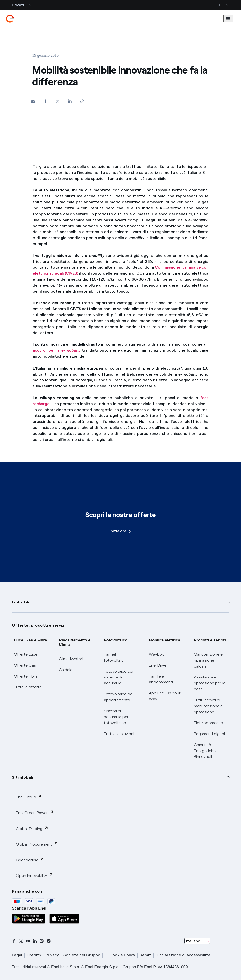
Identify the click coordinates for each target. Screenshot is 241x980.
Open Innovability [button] (35, 875)
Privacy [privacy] (52, 955)
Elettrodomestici (209, 723)
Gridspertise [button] (30, 860)
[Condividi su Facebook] (45, 101)
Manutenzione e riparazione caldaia (208, 660)
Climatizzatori (71, 659)
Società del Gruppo (82, 955)
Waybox (156, 654)
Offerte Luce (26, 654)
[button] (33, 101)
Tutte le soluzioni (119, 734)
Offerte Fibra (26, 676)
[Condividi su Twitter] (58, 101)
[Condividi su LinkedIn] (70, 101)
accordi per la (56, 350)
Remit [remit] (145, 955)
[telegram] (49, 941)
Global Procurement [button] (37, 844)
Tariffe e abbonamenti (161, 679)
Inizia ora (120, 531)
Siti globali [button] (22, 777)
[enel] (10, 19)
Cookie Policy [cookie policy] (122, 955)
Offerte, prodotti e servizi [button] (39, 625)
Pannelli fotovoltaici (114, 657)
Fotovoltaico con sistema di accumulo (119, 677)
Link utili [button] (20, 602)
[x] (21, 941)
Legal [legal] (17, 955)
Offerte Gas (25, 665)
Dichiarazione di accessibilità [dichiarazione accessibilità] (183, 955)
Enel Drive (158, 665)
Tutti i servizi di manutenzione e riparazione (208, 706)
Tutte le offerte (28, 687)
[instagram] (42, 941)
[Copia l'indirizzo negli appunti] (82, 101)
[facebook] (14, 941)
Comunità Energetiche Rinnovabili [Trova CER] (205, 751)
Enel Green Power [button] (35, 812)
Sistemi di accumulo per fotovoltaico (116, 717)
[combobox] (197, 941)
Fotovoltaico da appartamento (118, 697)
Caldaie (66, 670)
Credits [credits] (34, 955)
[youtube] (28, 941)
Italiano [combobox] (193, 941)
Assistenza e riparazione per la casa (210, 683)
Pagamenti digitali (210, 734)
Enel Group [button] (29, 797)
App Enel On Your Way (165, 696)
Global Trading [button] (32, 828)
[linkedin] (35, 941)
